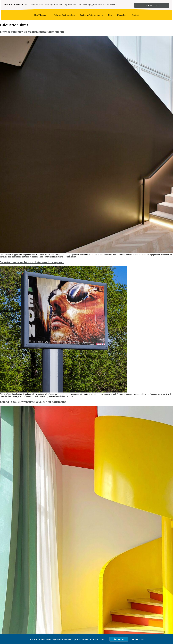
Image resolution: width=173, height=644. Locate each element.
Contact (135, 15)
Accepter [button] (119, 639)
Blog (110, 15)
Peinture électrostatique (64, 15)
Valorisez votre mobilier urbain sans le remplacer (32, 262)
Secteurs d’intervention (92, 15)
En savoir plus (138, 639)
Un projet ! (122, 15)
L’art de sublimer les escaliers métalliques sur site (32, 32)
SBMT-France (42, 15)
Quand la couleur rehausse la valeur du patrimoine (33, 402)
